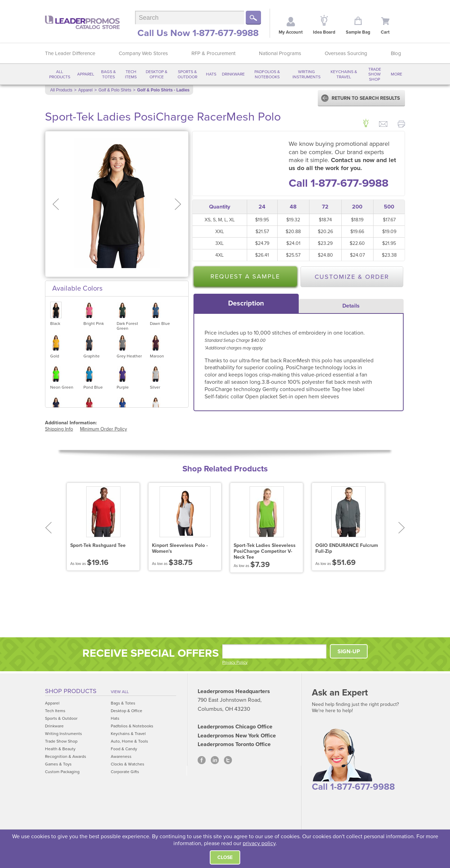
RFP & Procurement (213, 53)
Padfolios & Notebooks (267, 74)
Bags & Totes (109, 74)
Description (246, 303)
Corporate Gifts (125, 772)
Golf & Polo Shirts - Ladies (163, 90)
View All (120, 692)
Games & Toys (58, 764)
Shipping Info (59, 429)
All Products (60, 74)
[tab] (246, 303)
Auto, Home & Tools (129, 741)
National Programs (280, 53)
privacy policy (259, 843)
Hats (211, 74)
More (397, 74)
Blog (396, 53)
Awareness (121, 756)
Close (225, 857)
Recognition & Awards (66, 756)
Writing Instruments (307, 74)
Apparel (86, 74)
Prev (48, 528)
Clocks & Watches (128, 764)
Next (402, 528)
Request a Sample (245, 276)
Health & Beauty (60, 749)
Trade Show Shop (375, 74)
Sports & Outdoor (187, 74)
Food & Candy (124, 749)
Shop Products (71, 691)
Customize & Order (352, 277)
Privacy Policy (235, 662)
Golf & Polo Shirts (115, 90)
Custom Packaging (62, 772)
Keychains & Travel (344, 74)
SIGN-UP (349, 652)
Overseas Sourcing (346, 53)
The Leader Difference (70, 53)
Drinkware (233, 74)
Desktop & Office (157, 74)
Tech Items (131, 74)
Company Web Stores (143, 53)
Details (351, 306)
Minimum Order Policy (103, 429)
